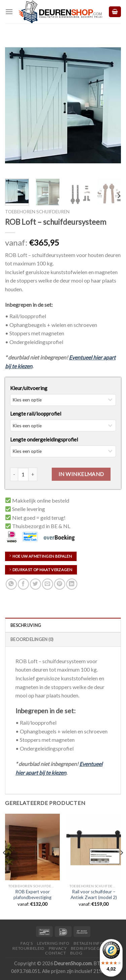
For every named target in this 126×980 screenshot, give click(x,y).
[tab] (63, 625)
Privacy (58, 948)
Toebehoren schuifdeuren (37, 212)
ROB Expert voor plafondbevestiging (32, 895)
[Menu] (9, 12)
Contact (55, 953)
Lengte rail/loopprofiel (36, 414)
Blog (76, 953)
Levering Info (53, 943)
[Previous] (5, 866)
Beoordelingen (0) (32, 639)
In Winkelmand (81, 474)
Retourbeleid (28, 948)
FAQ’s (27, 943)
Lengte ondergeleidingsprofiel (44, 439)
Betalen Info (89, 943)
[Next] (119, 196)
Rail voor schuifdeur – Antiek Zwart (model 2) (94, 895)
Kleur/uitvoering (29, 388)
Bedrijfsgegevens (92, 948)
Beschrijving (26, 625)
